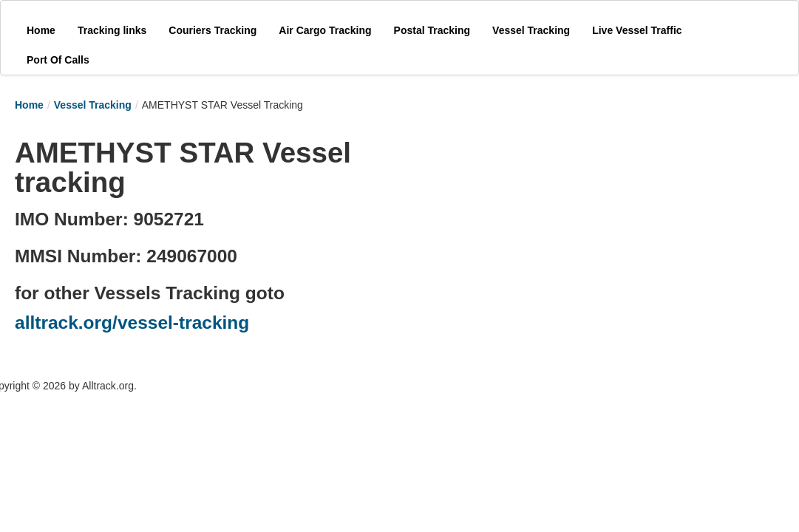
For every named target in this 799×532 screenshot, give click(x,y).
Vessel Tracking (93, 105)
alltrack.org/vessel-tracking (132, 323)
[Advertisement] (540, 223)
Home (29, 105)
